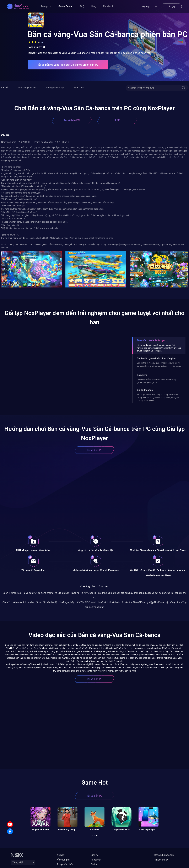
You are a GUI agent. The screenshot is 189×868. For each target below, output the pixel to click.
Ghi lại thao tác (145, 390)
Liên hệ (95, 855)
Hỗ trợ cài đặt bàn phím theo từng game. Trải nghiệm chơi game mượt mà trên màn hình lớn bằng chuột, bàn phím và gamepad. (159, 348)
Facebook (108, 6)
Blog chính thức (65, 864)
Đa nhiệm (142, 375)
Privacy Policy (161, 860)
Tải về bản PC (72, 120)
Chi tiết (5, 88)
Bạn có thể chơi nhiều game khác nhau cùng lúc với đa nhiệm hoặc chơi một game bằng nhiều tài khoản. (159, 364)
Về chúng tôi (64, 860)
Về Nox (61, 855)
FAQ (82, 6)
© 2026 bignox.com (164, 855)
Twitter (95, 864)
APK (117, 120)
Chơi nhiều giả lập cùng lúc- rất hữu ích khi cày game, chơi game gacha (156, 381)
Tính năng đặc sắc (27, 88)
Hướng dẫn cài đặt (55, 88)
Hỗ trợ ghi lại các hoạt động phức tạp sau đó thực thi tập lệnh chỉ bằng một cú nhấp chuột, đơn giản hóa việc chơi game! (158, 397)
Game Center (66, 6)
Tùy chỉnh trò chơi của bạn (151, 340)
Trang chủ (46, 6)
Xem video (79, 88)
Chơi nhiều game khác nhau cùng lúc (156, 358)
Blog (94, 6)
